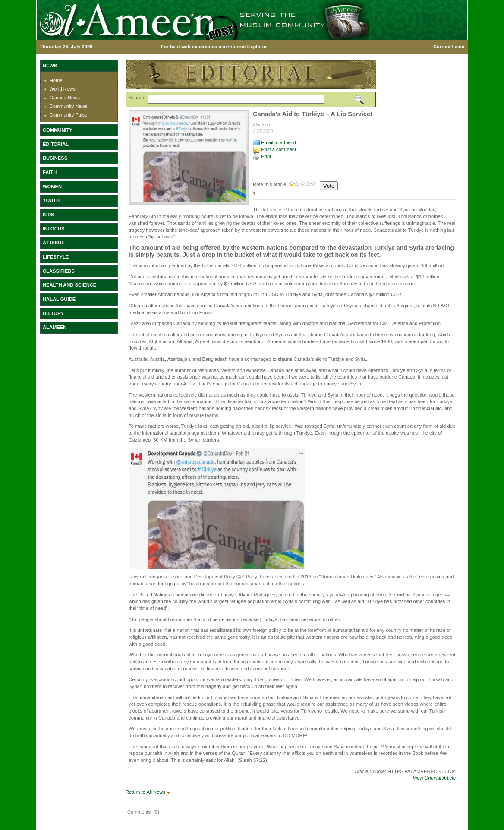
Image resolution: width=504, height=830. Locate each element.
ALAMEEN (55, 327)
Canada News (65, 98)
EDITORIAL (56, 144)
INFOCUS (54, 229)
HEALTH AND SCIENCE (69, 285)
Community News (69, 106)
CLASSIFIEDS (59, 271)
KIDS (49, 215)
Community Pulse (69, 115)
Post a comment (274, 149)
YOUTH (51, 200)
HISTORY (53, 313)
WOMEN (52, 186)
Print (262, 156)
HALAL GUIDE (59, 299)
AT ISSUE (54, 243)
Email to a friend (274, 142)
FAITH (50, 172)
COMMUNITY (58, 130)
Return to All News (145, 792)
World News (63, 89)
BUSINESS (55, 158)
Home (56, 80)
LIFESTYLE (56, 257)
